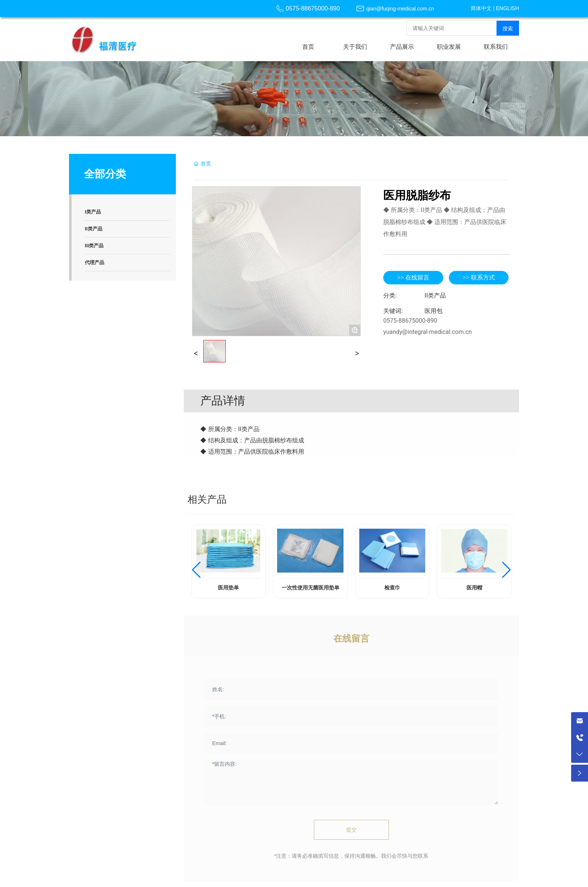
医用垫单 (228, 588)
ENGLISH (508, 8)
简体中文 (481, 8)
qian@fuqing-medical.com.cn (400, 9)
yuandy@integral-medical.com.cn (427, 332)
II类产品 (435, 295)
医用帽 (474, 588)
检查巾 (392, 588)
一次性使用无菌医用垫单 (310, 588)
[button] (196, 570)
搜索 (508, 29)
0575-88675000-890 (313, 8)
